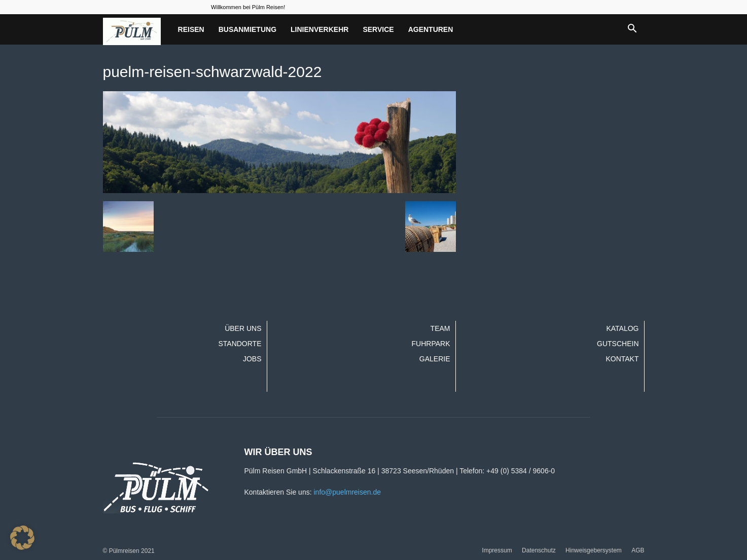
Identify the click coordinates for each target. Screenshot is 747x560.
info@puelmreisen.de (347, 492)
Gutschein (618, 344)
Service (378, 29)
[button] (632, 29)
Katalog (622, 328)
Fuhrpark (431, 344)
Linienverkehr (319, 29)
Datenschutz (539, 550)
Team (440, 328)
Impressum (497, 550)
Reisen (191, 29)
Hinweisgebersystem (594, 550)
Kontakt (622, 359)
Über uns (243, 328)
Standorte (240, 344)
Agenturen (431, 29)
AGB (638, 550)
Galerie (435, 359)
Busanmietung (247, 29)
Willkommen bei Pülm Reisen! (248, 7)
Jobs (252, 359)
